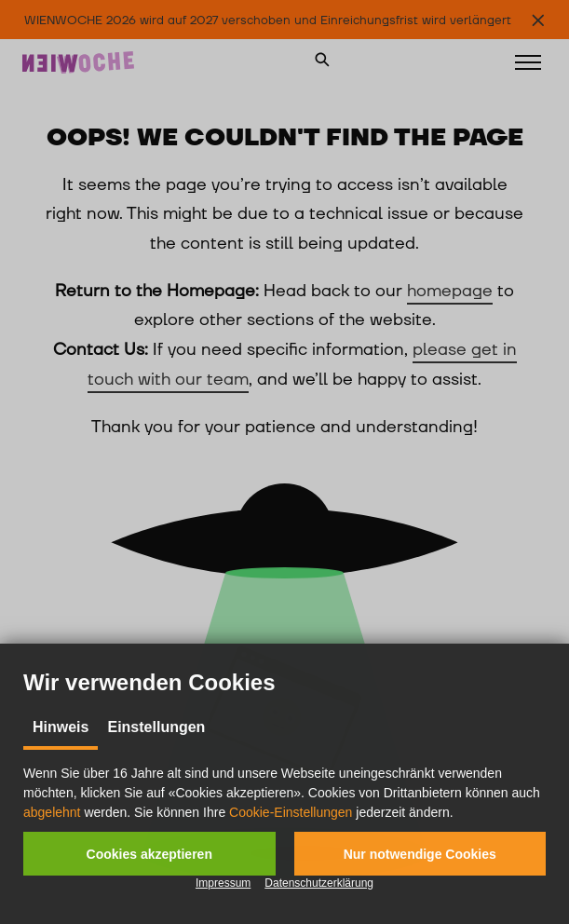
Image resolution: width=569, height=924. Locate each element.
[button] (149, 854)
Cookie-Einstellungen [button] (291, 812)
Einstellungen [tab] (156, 727)
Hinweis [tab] (61, 727)
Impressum (223, 883)
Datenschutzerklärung (319, 883)
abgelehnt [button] (52, 812)
